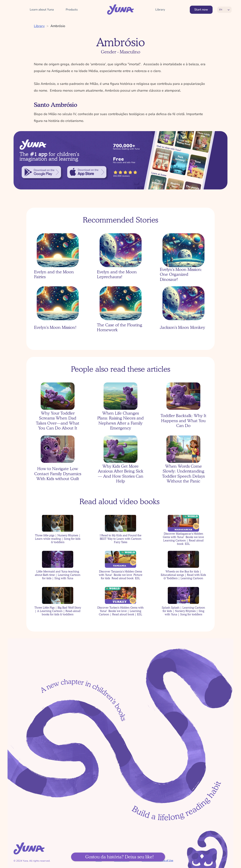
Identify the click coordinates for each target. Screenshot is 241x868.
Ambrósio (58, 26)
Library (39, 26)
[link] (41, 172)
